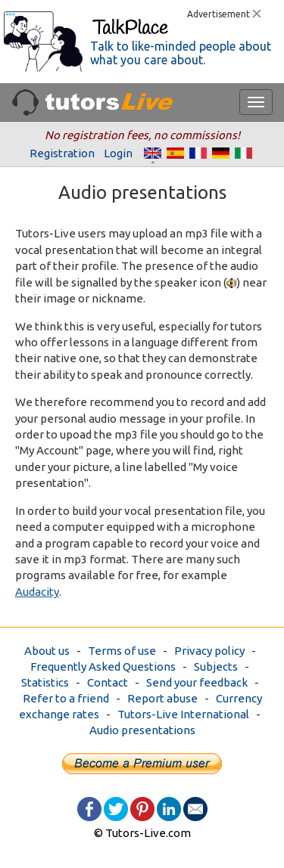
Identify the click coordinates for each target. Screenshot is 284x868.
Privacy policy (209, 651)
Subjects (216, 666)
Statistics (45, 682)
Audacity (37, 592)
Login (118, 153)
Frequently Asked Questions (103, 666)
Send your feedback (197, 682)
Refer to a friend (66, 698)
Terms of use (122, 651)
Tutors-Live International (183, 714)
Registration (62, 153)
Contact (108, 682)
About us (47, 651)
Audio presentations (142, 730)
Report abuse (162, 698)
